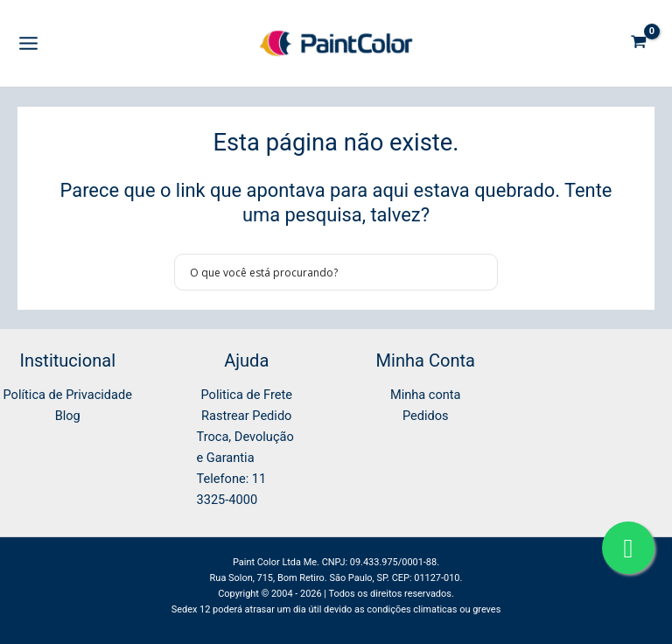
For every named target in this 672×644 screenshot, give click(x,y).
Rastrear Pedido (246, 416)
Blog (68, 416)
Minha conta (426, 395)
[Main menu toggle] (28, 43)
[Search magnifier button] (479, 272)
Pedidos (426, 416)
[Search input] (325, 272)
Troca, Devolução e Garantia (245, 447)
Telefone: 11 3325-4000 (232, 489)
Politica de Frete (247, 395)
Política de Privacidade (68, 395)
